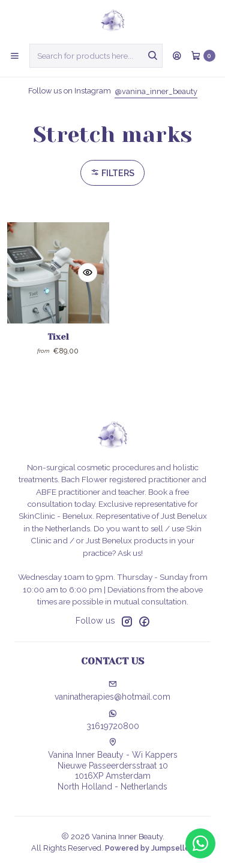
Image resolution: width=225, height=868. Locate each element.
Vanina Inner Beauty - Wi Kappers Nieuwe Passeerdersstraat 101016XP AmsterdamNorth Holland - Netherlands (113, 765)
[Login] (177, 56)
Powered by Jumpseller (149, 848)
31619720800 (113, 720)
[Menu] (15, 56)
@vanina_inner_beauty (156, 91)
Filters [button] (112, 173)
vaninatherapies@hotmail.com (112, 691)
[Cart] (203, 56)
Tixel (58, 337)
